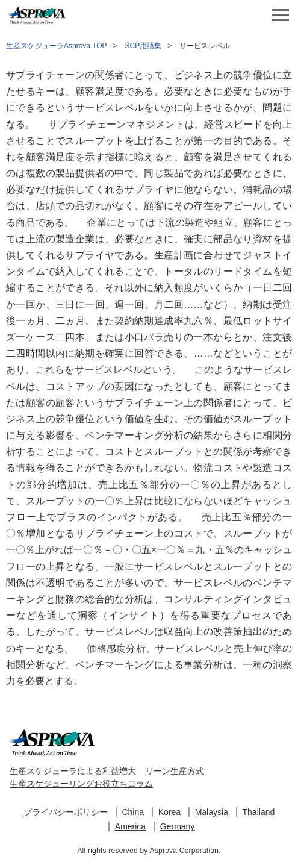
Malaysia (212, 812)
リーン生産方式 (175, 771)
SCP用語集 (144, 46)
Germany (178, 826)
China (133, 812)
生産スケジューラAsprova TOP (57, 46)
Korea (169, 812)
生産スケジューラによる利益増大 (73, 771)
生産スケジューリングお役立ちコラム (81, 784)
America (130, 826)
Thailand (259, 812)
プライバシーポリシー (66, 812)
